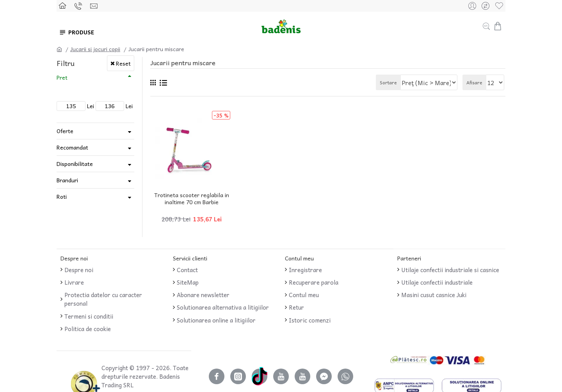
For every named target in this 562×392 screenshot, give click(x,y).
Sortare (395, 82)
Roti (62, 196)
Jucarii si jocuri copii (95, 49)
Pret (62, 77)
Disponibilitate (75, 164)
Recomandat (72, 147)
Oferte (65, 131)
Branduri (67, 180)
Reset (123, 63)
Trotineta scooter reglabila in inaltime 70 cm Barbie (192, 198)
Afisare (477, 82)
